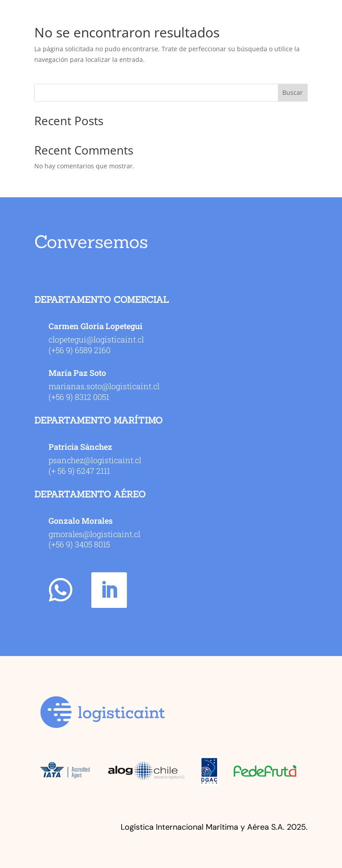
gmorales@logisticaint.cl (94, 534)
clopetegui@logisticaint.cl (96, 339)
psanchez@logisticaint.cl (95, 460)
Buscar (293, 92)
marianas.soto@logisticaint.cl (104, 386)
